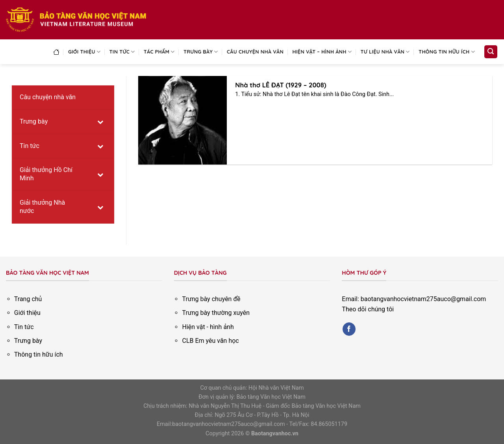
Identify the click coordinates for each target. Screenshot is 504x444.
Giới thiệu (84, 52)
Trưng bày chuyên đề (211, 299)
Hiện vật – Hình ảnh (322, 52)
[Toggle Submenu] (100, 122)
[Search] (491, 52)
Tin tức (122, 52)
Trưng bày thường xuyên (216, 313)
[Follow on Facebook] (349, 329)
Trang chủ (28, 299)
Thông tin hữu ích (447, 52)
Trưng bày (201, 52)
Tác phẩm (159, 52)
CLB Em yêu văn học (210, 341)
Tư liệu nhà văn (385, 52)
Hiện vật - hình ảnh (208, 327)
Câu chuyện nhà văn (255, 52)
